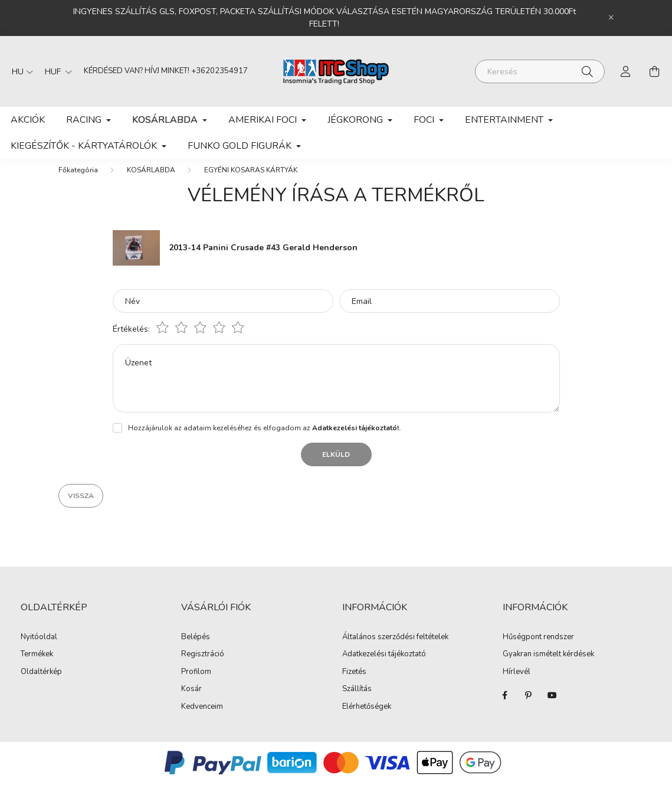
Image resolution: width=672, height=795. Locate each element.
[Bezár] (611, 18)
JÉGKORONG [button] (356, 120)
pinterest (529, 707)
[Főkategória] (78, 182)
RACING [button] (85, 120)
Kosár (191, 701)
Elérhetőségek (367, 719)
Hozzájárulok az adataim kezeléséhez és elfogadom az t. (265, 440)
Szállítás (357, 701)
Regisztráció (203, 666)
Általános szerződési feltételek (395, 649)
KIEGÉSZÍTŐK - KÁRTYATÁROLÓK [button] (85, 146)
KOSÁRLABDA (151, 182)
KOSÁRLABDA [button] (166, 120)
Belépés (196, 649)
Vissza (81, 508)
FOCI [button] (425, 120)
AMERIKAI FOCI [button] (264, 120)
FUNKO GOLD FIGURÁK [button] (241, 146)
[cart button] (654, 71)
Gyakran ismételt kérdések (548, 666)
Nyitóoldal (39, 649)
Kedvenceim (202, 719)
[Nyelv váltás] (19, 71)
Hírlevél (517, 684)
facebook (505, 707)
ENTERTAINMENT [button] (505, 120)
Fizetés (354, 684)
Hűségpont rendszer (538, 649)
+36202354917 (219, 71)
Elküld (336, 466)
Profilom (196, 684)
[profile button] (626, 71)
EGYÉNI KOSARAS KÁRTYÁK (251, 182)
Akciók (28, 120)
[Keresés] (540, 71)
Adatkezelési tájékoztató (384, 666)
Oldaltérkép (41, 683)
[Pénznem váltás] (55, 71)
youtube (552, 707)
